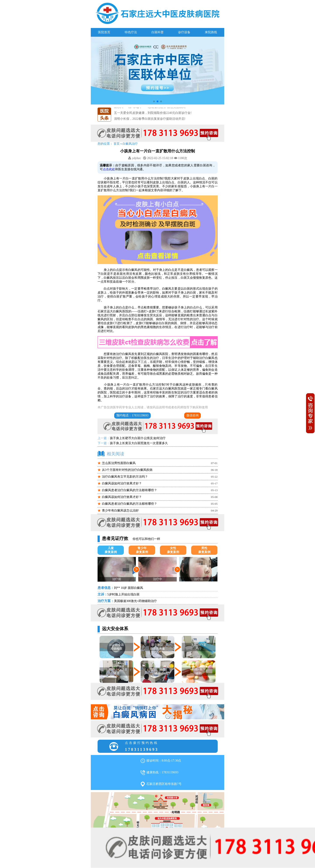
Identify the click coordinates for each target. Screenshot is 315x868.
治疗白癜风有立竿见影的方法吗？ (125, 477)
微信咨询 (192, 415)
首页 (117, 144)
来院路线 (211, 32)
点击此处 (109, 169)
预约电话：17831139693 (132, 415)
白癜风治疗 (130, 144)
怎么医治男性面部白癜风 (119, 463)
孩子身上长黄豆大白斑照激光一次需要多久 (139, 443)
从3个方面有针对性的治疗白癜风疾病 (127, 470)
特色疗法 (131, 32)
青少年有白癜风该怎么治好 (120, 511)
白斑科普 (157, 32)
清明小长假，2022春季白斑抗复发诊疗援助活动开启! (150, 119)
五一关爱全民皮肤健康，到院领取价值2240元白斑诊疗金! (153, 113)
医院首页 (104, 32)
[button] (154, 101)
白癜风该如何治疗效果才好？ (122, 483)
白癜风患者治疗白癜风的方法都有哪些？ (129, 490)
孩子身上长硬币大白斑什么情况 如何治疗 (138, 438)
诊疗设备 (184, 32)
